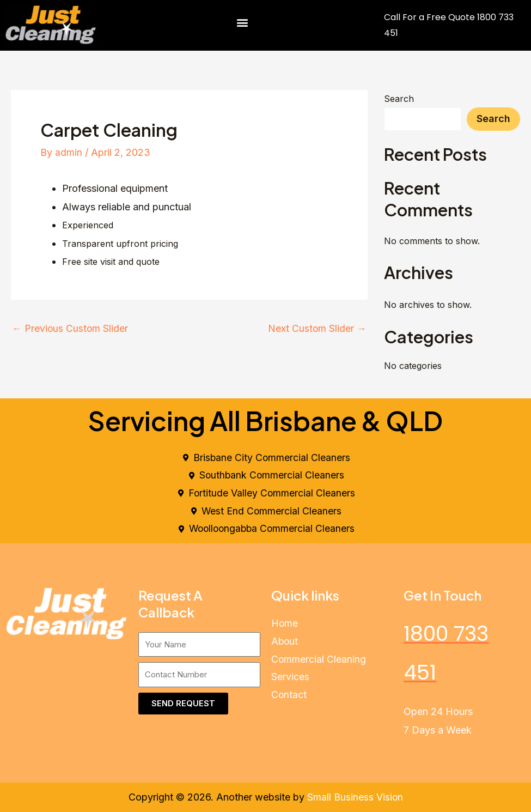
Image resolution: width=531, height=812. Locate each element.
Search (399, 99)
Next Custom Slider (317, 329)
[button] (243, 23)
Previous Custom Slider (71, 329)
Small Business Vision (355, 798)
